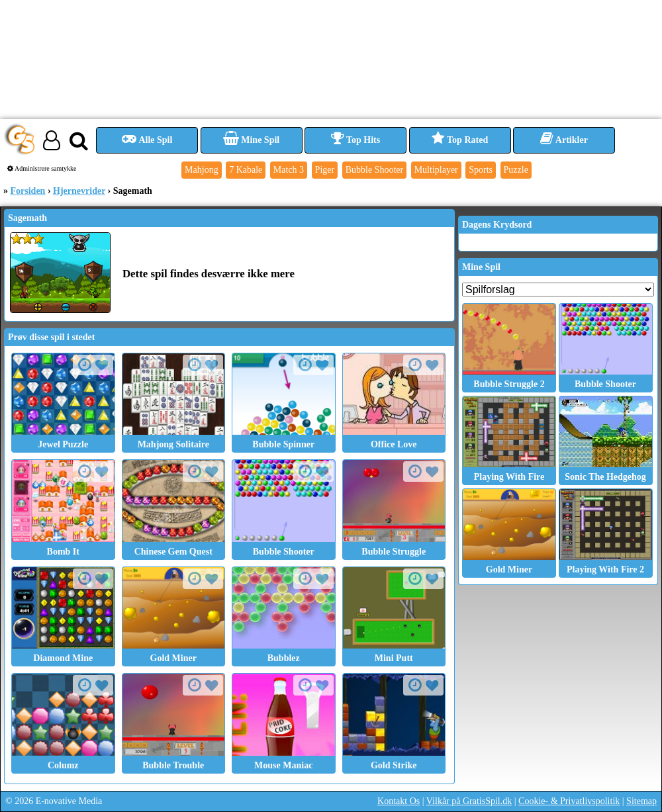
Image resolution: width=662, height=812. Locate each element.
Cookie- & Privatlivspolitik (569, 801)
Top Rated (460, 140)
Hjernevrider (79, 191)
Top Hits (355, 140)
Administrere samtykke (42, 168)
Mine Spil (251, 140)
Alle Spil (147, 140)
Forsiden (28, 191)
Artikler (564, 140)
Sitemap (641, 801)
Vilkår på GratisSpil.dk (469, 801)
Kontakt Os (399, 801)
